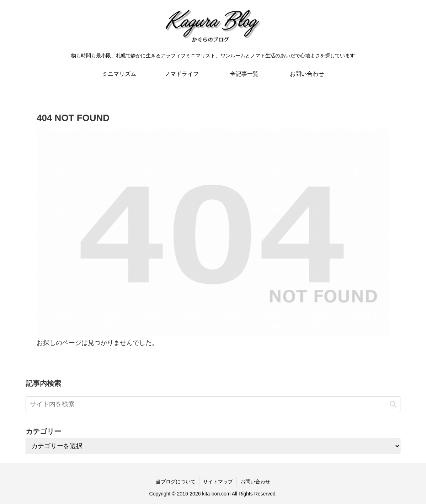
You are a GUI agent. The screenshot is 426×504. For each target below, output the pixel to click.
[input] (213, 404)
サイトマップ (218, 482)
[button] (393, 404)
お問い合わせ (255, 482)
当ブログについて (176, 482)
